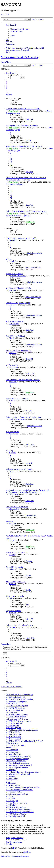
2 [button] (6, 82)
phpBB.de (27, 852)
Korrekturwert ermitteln (15, 596)
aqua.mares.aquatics (33, 268)
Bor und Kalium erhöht (14, 567)
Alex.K (12, 338)
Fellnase (12, 555)
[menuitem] (20, 29)
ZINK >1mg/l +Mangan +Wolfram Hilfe (21, 238)
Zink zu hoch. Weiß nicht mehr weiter (20, 625)
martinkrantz (14, 324)
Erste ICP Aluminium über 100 (17, 398)
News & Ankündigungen (15, 184)
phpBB (13, 848)
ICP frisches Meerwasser (15, 321)
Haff (11, 598)
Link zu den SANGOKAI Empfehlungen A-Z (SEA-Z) (26, 211)
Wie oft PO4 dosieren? (14, 274)
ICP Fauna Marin (12, 432)
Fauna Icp (9, 450)
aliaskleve (13, 382)
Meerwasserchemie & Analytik (20, 57)
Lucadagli (13, 261)
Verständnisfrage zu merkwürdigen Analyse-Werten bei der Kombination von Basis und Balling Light (28, 491)
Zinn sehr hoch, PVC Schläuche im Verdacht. (23, 380)
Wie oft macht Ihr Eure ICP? (17, 552)
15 (11, 159)
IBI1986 (12, 627)
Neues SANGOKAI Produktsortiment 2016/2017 (24, 146)
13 (11, 192)
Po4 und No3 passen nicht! (16, 582)
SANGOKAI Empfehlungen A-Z (18, 215)
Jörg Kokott (13, 111)
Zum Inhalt (5, 14)
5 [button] (6, 88)
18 (11, 165)
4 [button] (6, 86)
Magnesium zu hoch (13, 611)
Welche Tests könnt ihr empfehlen (19, 351)
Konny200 (13, 240)
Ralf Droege (14, 494)
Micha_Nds (30, 444)
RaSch (11, 471)
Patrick (28, 140)
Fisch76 (12, 401)
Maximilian (13, 367)
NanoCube (29, 205)
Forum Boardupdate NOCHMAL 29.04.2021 (23, 109)
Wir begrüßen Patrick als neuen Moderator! (22, 125)
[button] (11, 73)
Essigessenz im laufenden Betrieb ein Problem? (24, 417)
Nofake (12, 569)
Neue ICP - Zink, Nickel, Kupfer (18, 303)
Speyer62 (12, 453)
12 (11, 190)
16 (11, 161)
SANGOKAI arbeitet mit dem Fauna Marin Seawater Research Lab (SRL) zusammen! (26, 179)
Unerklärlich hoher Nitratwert (17, 507)
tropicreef (29, 119)
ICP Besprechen (12, 365)
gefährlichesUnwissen (34, 253)
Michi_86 (13, 523)
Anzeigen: (13, 647)
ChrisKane (29, 330)
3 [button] (6, 84)
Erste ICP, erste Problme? (15, 336)
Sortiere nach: (36, 647)
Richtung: (12, 649)
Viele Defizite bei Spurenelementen (19, 469)
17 (11, 163)
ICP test (9, 259)
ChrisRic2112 (14, 509)
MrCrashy (13, 290)
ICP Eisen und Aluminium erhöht (18, 288)
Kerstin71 (13, 305)
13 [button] (7, 92)
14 (11, 157)
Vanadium (9, 521)
